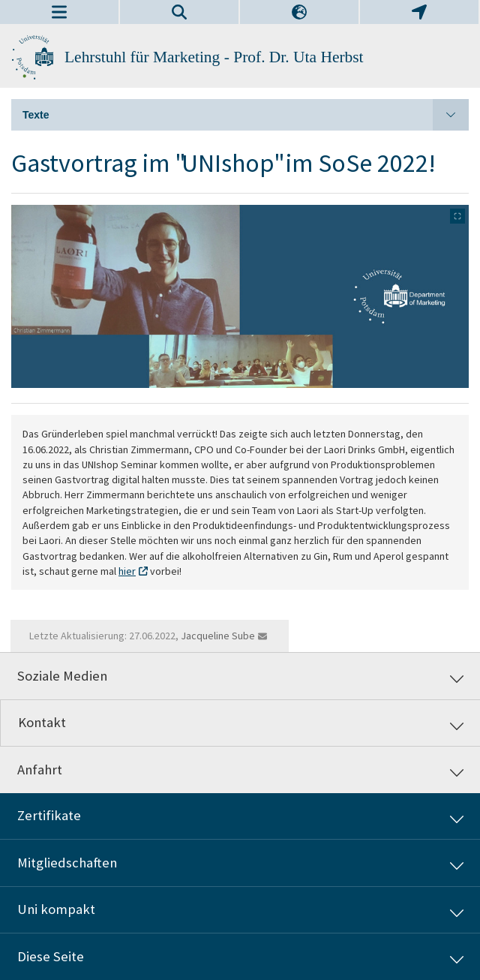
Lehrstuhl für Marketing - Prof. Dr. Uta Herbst (214, 57)
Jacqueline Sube (218, 636)
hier (127, 571)
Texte (246, 115)
